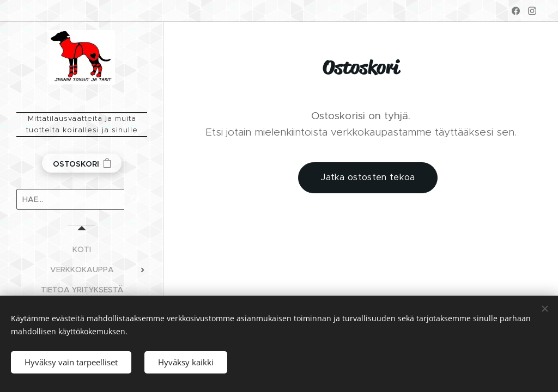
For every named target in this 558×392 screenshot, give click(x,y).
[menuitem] (82, 250)
